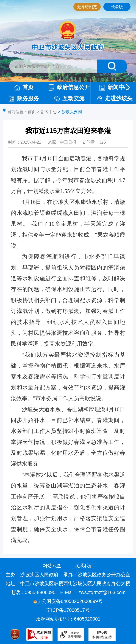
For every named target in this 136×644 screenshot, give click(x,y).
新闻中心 (115, 87)
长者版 (117, 7)
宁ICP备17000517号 (69, 610)
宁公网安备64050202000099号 (68, 601)
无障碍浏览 (87, 7)
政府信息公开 (69, 87)
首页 (24, 87)
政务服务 (24, 98)
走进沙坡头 (115, 98)
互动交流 (69, 98)
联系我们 (84, 566)
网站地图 (52, 566)
